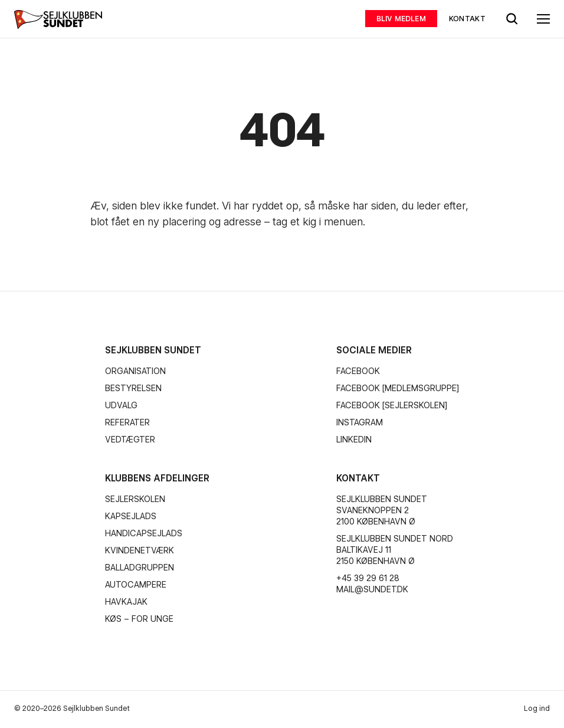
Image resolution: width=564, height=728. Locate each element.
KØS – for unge (139, 619)
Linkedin (354, 440)
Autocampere (136, 585)
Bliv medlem (401, 19)
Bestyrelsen (133, 388)
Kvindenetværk (140, 550)
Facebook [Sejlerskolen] (392, 405)
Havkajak (126, 602)
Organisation (135, 371)
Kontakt (467, 19)
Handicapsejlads (144, 533)
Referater (127, 422)
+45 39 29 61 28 (368, 578)
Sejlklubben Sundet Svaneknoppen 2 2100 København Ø (382, 510)
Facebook (358, 371)
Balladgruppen (140, 568)
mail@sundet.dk (372, 589)
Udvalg (121, 405)
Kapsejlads (131, 516)
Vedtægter (130, 440)
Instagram (360, 422)
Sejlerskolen (135, 499)
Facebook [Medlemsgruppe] (398, 388)
